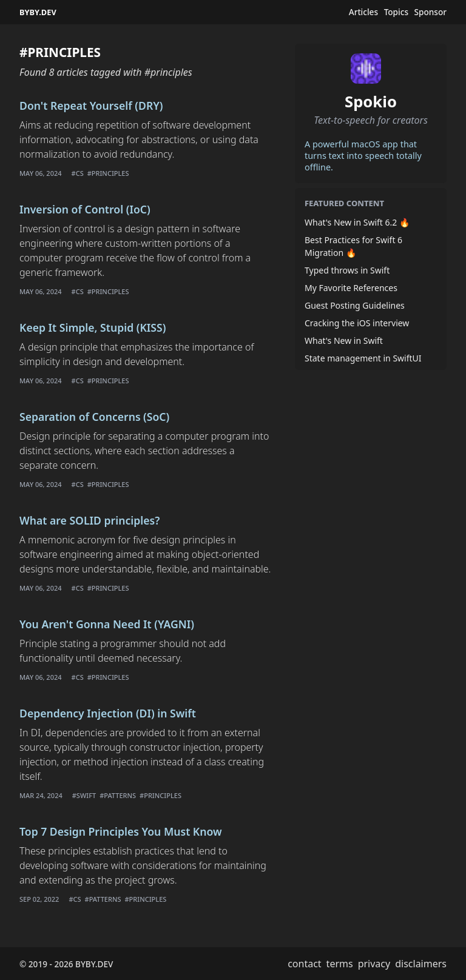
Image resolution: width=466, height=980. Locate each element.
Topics (396, 12)
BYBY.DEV (38, 12)
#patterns (118, 795)
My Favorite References (351, 288)
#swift (84, 795)
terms (340, 964)
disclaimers (421, 964)
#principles (108, 173)
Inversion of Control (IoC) (85, 209)
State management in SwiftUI (363, 358)
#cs (78, 173)
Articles (363, 12)
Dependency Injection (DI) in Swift (108, 713)
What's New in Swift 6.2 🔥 (357, 222)
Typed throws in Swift (347, 270)
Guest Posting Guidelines (355, 305)
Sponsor (431, 12)
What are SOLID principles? (89, 520)
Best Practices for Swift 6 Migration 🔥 (353, 246)
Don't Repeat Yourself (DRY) (91, 106)
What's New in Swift (344, 341)
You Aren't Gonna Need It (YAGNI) (107, 624)
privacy (374, 964)
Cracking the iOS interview (357, 323)
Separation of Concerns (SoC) (94, 417)
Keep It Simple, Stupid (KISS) (93, 327)
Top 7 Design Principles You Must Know (121, 831)
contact (304, 964)
